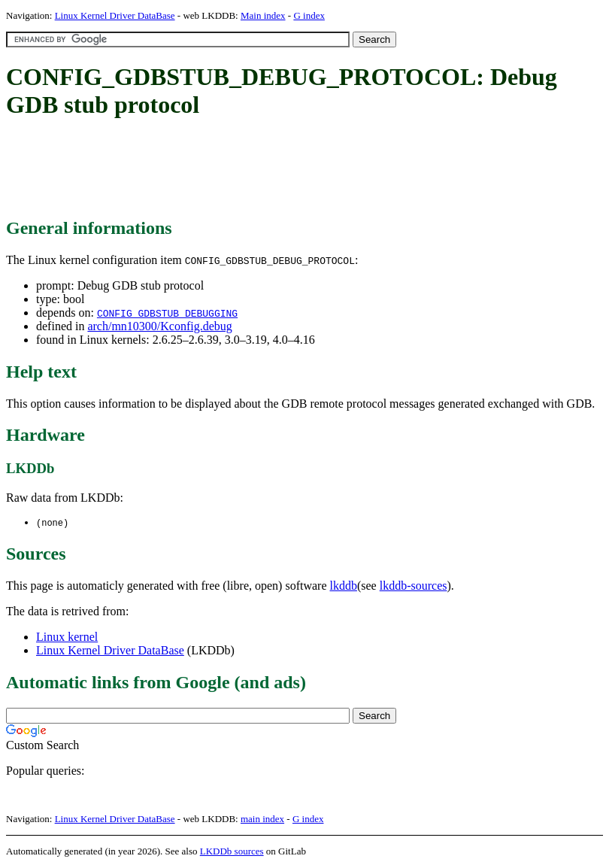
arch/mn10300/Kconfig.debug (159, 326)
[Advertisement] (280, 169)
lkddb (344, 586)
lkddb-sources (414, 586)
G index (309, 15)
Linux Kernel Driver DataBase (115, 15)
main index (262, 819)
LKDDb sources (232, 852)
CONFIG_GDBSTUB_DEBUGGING (167, 313)
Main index (263, 15)
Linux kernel (67, 637)
